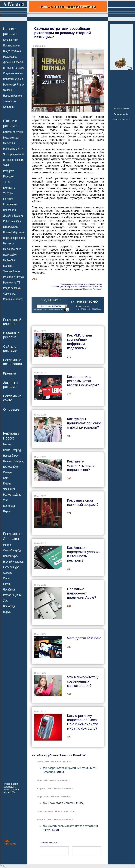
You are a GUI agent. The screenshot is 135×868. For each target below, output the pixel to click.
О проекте (11, 409)
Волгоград (9, 506)
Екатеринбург (11, 467)
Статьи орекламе (10, 123)
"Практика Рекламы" (92, 289)
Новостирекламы (10, 31)
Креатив (10, 373)
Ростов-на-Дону (12, 495)
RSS (6, 841)
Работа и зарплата (121, 119)
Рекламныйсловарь (12, 322)
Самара (8, 472)
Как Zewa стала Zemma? (59, 803)
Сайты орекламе (10, 348)
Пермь (7, 511)
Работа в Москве (121, 109)
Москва (7, 444)
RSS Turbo (10, 844)
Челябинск (9, 489)
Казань (7, 484)
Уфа (6, 500)
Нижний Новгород (13, 461)
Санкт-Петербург (13, 450)
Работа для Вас (121, 114)
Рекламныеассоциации (13, 362)
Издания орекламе (11, 335)
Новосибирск (11, 456)
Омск (6, 478)
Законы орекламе (10, 385)
